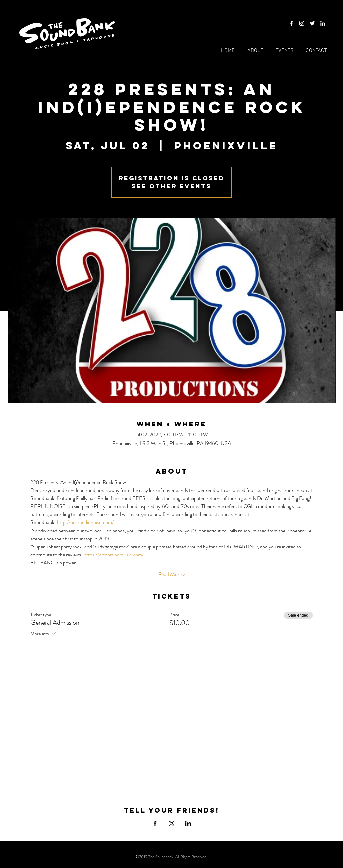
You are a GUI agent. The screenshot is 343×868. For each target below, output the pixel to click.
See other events (171, 186)
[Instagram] (302, 23)
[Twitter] (312, 23)
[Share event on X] (172, 823)
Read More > (172, 574)
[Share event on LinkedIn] (188, 823)
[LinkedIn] (323, 23)
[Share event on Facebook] (155, 823)
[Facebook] (291, 23)
